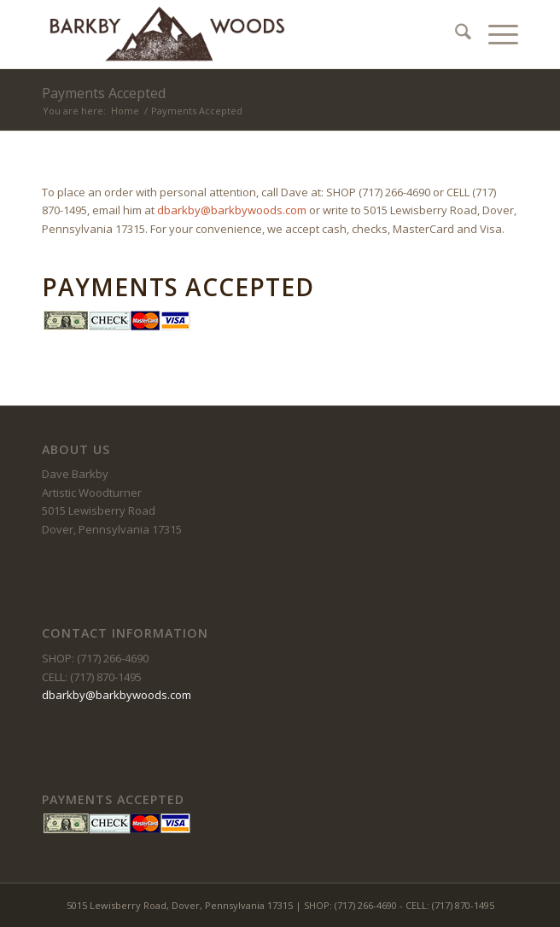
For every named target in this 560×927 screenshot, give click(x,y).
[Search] (455, 34)
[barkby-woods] (232, 34)
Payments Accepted (104, 93)
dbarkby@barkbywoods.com (232, 210)
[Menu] (495, 34)
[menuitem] (455, 34)
